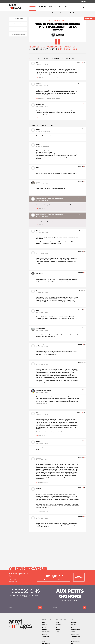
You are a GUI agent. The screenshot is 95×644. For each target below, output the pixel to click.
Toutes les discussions (76, 640)
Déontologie (44, 633)
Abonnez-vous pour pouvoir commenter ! (53, 47)
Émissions (52, 7)
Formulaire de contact (76, 638)
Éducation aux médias (76, 629)
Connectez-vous (67, 49)
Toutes (58, 622)
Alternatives (44, 635)
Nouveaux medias (45, 636)
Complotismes (45, 640)
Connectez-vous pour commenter (18, 29)
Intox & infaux (44, 628)
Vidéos (58, 631)
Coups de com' (45, 624)
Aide (72, 643)
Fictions (43, 622)
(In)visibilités (44, 638)
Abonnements (74, 622)
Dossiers (58, 629)
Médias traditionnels (46, 643)
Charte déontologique (76, 636)
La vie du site (74, 624)
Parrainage (73, 628)
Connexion (83, 1)
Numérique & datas (46, 631)
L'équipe (73, 633)
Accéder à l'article (18, 19)
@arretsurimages (60, 36)
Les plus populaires (60, 633)
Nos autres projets (75, 635)
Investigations (44, 629)
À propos (73, 631)
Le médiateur (74, 626)
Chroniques (62, 7)
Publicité (43, 642)
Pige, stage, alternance (76, 642)
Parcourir (33, 7)
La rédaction (60, 34)
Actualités (43, 7)
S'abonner (89, 18)
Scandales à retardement (47, 626)
